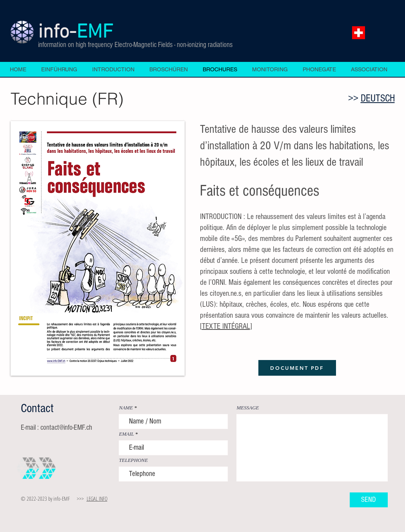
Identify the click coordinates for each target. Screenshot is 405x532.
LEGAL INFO (97, 499)
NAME (126, 408)
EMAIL (127, 434)
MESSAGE (248, 408)
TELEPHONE (134, 460)
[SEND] (369, 500)
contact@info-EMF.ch (66, 428)
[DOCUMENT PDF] (297, 368)
